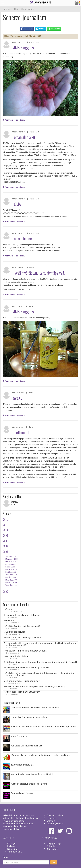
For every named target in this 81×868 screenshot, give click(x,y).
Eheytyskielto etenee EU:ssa (15, 632)
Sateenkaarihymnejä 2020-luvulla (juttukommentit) (23, 681)
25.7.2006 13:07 (19, 42)
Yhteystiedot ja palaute (55, 815)
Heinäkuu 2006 (11, 569)
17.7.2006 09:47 (19, 233)
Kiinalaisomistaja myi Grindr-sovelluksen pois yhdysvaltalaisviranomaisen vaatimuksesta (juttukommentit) (42, 662)
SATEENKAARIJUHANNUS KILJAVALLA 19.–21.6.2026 (23, 692)
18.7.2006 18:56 (19, 199)
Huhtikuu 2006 (11, 577)
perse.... (18, 398)
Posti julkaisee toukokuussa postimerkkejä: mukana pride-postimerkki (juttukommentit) (35, 687)
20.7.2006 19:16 (19, 132)
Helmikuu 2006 (11, 583)
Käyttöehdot (51, 846)
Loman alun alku (24, 137)
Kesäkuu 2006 (11, 572)
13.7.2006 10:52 (19, 268)
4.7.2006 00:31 (18, 427)
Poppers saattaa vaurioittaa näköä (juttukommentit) (24, 615)
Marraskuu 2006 (12, 559)
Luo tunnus (11, 846)
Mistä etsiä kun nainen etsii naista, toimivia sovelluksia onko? (27, 651)
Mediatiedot (51, 821)
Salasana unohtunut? (15, 852)
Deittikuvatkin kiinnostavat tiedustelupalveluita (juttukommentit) (28, 668)
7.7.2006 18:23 (18, 306)
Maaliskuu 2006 (11, 580)
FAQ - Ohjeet (12, 843)
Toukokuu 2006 (11, 575)
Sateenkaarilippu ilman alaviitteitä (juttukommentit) (23, 637)
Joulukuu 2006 (11, 556)
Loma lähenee (22, 238)
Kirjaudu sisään (13, 849)
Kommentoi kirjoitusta (14, 120)
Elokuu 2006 (10, 567)
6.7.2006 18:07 (18, 393)
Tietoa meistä (52, 818)
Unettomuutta (22, 432)
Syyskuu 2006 (11, 564)
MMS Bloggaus (23, 47)
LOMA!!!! (18, 204)
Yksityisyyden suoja (54, 843)
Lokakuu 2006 (11, 562)
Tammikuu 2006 (11, 585)
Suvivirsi (9, 609)
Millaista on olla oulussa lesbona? (17, 656)
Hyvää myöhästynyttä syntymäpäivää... (39, 273)
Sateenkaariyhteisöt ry (55, 823)
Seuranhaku (10, 621)
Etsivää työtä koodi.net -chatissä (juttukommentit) (23, 626)
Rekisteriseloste (52, 849)
